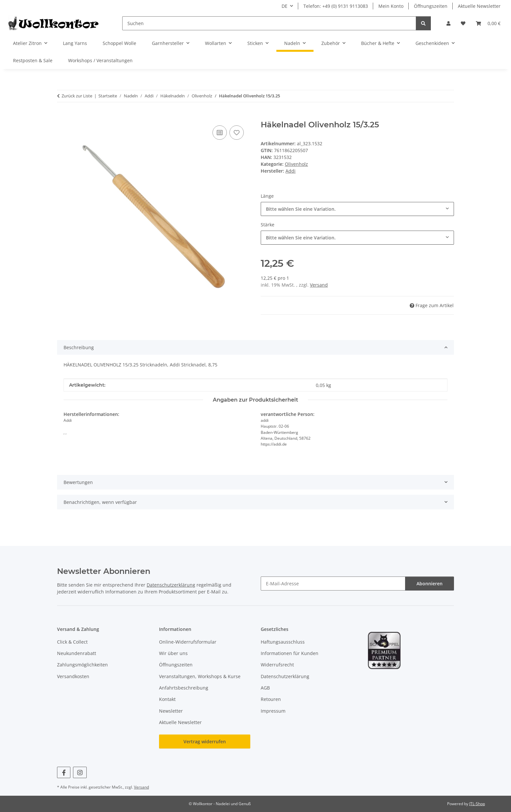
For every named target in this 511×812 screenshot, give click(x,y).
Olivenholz (296, 164)
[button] (448, 23)
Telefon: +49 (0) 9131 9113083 (336, 6)
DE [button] (285, 6)
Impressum (273, 711)
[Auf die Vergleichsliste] (220, 133)
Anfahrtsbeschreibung (184, 688)
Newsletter (171, 711)
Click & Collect (72, 642)
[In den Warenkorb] (62, 117)
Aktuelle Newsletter (479, 6)
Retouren (271, 699)
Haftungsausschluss (283, 642)
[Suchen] (269, 23)
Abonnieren (430, 584)
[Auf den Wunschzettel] (237, 133)
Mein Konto (391, 6)
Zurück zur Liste (77, 96)
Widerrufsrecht (277, 665)
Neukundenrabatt (77, 653)
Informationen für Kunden (290, 653)
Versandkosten (73, 676)
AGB (265, 688)
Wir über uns (173, 653)
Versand (319, 285)
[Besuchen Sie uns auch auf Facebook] (64, 772)
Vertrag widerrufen (205, 741)
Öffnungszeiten (431, 6)
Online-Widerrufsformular (188, 642)
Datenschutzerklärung (171, 585)
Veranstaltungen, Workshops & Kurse (200, 676)
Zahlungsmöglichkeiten (82, 665)
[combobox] (357, 209)
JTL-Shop (477, 804)
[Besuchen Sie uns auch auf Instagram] (80, 772)
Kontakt (167, 699)
